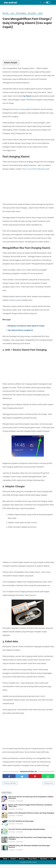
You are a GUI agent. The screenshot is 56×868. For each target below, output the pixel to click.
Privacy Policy (35, 860)
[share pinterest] (35, 777)
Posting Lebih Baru (10, 784)
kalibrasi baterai (16, 301)
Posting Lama (48, 784)
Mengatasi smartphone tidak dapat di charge (26, 326)
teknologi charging (18, 110)
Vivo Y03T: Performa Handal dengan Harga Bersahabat (27, 830)
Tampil (14, 63)
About (7, 860)
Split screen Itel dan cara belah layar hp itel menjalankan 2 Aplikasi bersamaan (31, 798)
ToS (28, 862)
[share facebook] (9, 777)
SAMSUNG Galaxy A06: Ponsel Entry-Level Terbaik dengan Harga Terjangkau (30, 839)
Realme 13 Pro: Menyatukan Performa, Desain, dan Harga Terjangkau (31, 814)
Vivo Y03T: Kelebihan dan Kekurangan (21, 822)
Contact (15, 860)
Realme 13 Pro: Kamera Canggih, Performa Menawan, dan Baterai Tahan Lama (30, 807)
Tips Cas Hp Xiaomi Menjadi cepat (36, 170)
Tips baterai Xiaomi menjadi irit (20, 331)
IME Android (33, 866)
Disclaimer (47, 860)
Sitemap (24, 860)
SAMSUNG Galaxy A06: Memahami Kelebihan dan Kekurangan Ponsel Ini (29, 847)
